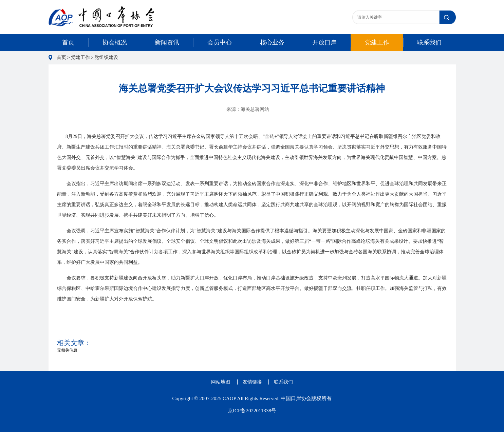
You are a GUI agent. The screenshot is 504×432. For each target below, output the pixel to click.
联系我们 (429, 42)
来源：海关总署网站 (248, 109)
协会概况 (115, 42)
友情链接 (252, 382)
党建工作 (377, 42)
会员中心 (220, 42)
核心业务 (272, 42)
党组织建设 (106, 57)
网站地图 (221, 382)
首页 (68, 42)
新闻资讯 (167, 42)
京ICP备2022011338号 (252, 411)
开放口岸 (324, 42)
